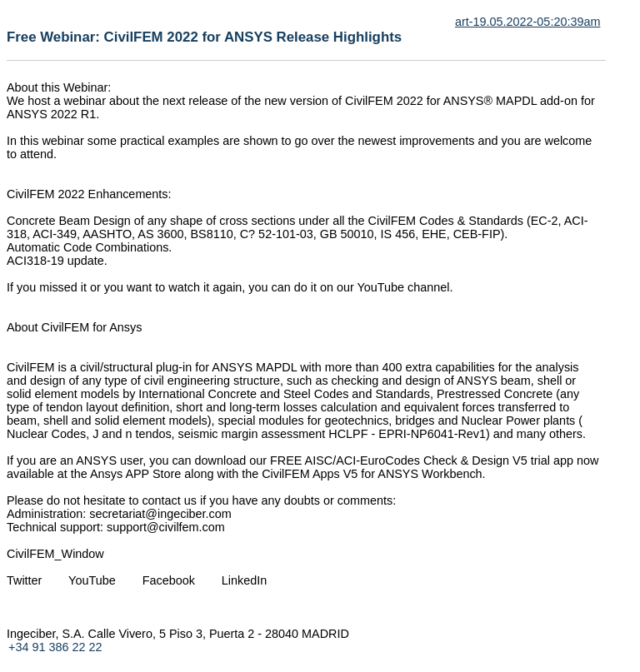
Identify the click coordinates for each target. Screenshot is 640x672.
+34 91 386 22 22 (55, 647)
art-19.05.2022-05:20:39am (527, 22)
